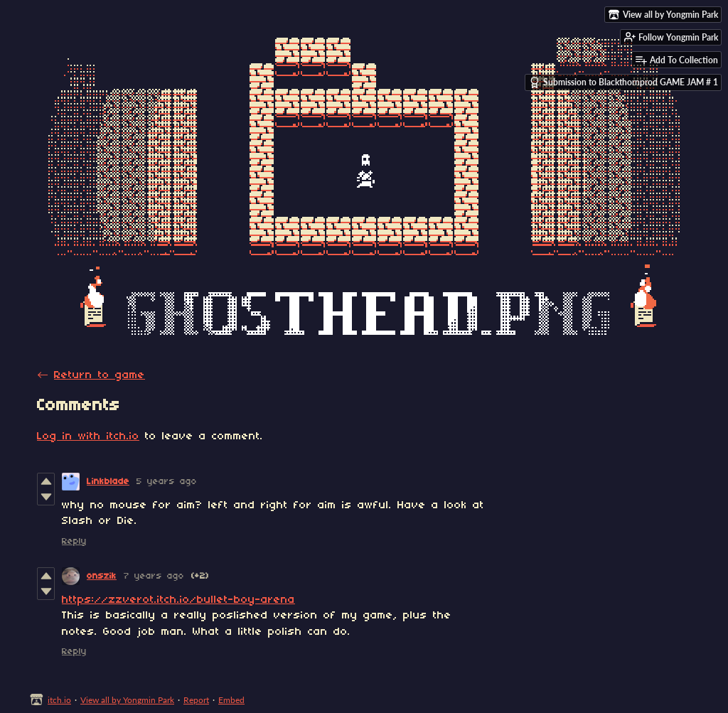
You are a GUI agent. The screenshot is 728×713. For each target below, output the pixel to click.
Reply (74, 541)
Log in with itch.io (88, 436)
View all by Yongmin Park (127, 700)
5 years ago (167, 482)
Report (196, 700)
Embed (231, 700)
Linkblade (108, 482)
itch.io (59, 700)
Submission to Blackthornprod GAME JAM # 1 (623, 82)
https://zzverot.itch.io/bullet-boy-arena (178, 600)
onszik (102, 576)
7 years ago (154, 576)
